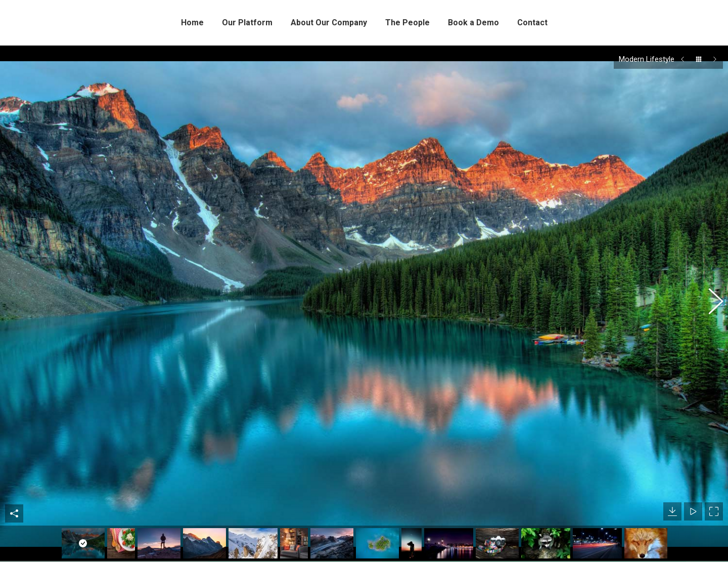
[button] (710, 270)
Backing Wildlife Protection (562, 545)
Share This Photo (14, 446)
